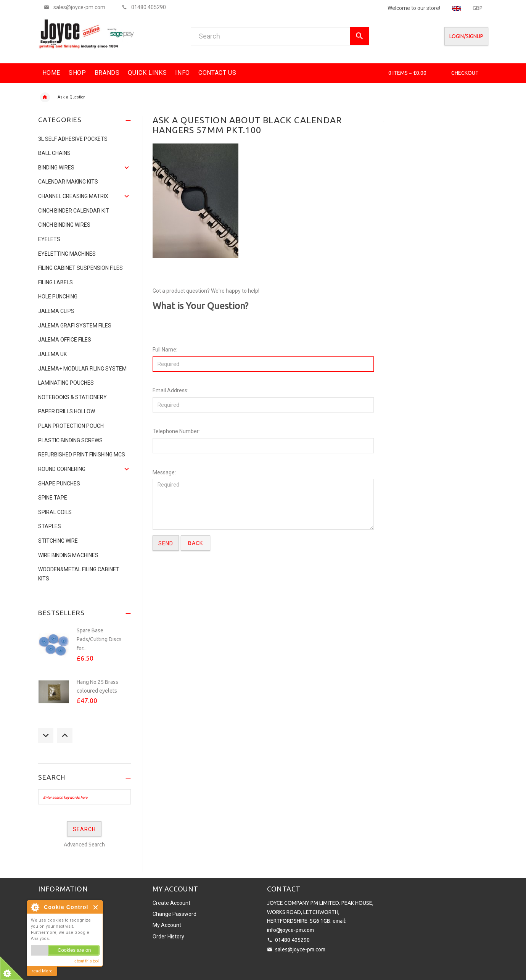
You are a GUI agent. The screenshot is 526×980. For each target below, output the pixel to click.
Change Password (175, 914)
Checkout (465, 73)
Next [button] (65, 735)
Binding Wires (56, 168)
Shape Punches (59, 484)
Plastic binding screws (70, 440)
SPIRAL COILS (55, 512)
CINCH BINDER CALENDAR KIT (74, 211)
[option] (84, 649)
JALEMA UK (52, 354)
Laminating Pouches (66, 383)
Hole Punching (58, 297)
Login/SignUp (466, 36)
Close (96, 907)
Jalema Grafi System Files (75, 326)
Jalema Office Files (65, 340)
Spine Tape (53, 498)
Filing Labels (55, 282)
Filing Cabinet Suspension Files (80, 268)
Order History (168, 936)
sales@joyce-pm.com (300, 949)
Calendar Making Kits (68, 182)
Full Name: (165, 350)
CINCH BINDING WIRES (64, 225)
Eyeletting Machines (67, 254)
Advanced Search (84, 845)
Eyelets (49, 239)
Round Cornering (62, 469)
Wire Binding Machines (68, 555)
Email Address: (171, 390)
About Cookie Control (35, 907)
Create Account (171, 903)
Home (45, 97)
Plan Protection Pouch (71, 426)
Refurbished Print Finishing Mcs (82, 455)
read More (42, 971)
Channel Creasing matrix (73, 196)
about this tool (87, 961)
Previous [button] (46, 735)
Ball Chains (54, 153)
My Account (167, 925)
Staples (50, 526)
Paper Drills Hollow (67, 411)
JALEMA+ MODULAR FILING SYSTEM (82, 369)
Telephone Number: (176, 431)
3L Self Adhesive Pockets (73, 139)
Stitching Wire (58, 541)
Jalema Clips (56, 311)
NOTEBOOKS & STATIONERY (72, 397)
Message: (164, 472)
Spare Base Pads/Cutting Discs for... (99, 639)
